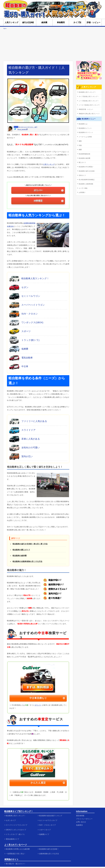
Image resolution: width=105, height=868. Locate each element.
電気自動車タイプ (13, 837)
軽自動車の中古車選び (85, 165)
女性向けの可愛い (31, 448)
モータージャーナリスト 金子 (28, 127)
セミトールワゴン (31, 296)
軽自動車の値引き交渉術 (86, 169)
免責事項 (80, 824)
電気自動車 (27, 358)
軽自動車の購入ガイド (21, 550)
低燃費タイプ (45, 833)
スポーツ (26, 331)
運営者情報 (81, 816)
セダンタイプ (11, 820)
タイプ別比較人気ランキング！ (88, 96)
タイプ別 (77, 22)
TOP (5, 29)
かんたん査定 (38, 783)
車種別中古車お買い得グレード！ (89, 113)
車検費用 (61, 22)
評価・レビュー (94, 22)
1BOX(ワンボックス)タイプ (17, 828)
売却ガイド (82, 173)
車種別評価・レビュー (85, 109)
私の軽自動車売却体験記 (86, 177)
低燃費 (25, 349)
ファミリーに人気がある (34, 421)
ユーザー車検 (83, 185)
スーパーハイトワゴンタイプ (18, 824)
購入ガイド (82, 161)
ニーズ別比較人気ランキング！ (88, 100)
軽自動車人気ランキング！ (35, 279)
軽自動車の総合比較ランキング (52, 816)
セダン (25, 287)
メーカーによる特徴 (85, 136)
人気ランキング (12, 22)
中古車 (25, 367)
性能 (80, 144)
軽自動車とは (83, 123)
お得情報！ (82, 190)
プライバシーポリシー (85, 818)
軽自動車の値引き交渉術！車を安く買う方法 (30, 544)
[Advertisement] (52, 45)
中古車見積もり (38, 698)
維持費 (44, 22)
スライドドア (29, 430)
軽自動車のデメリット (85, 131)
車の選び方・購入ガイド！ (17, 861)
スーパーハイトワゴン (33, 305)
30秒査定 (38, 201)
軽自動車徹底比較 (84, 152)
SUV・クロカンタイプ (49, 824)
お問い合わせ (82, 821)
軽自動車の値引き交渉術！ (50, 847)
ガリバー (38, 190)
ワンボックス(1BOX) (32, 323)
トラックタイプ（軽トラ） (17, 833)
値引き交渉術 (28, 22)
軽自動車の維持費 (20, 556)
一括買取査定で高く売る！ (17, 851)
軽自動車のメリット (85, 127)
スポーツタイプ (46, 828)
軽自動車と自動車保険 (85, 181)
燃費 (80, 148)
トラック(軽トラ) (30, 340)
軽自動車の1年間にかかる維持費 (19, 847)
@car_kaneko (22, 129)
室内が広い (27, 456)
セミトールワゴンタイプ (49, 820)
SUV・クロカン (30, 314)
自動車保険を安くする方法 (50, 851)
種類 (80, 140)
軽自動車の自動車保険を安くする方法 (27, 562)
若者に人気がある (31, 439)
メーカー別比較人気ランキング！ (89, 105)
